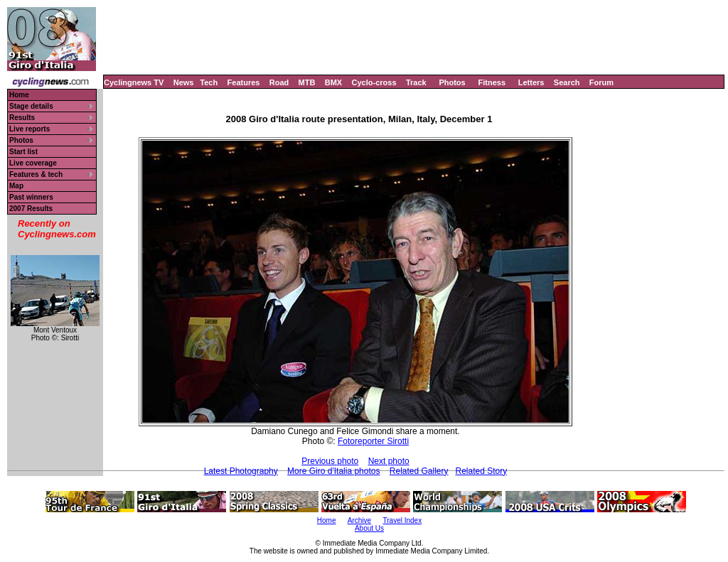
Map (16, 186)
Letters (531, 82)
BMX (333, 82)
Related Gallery (419, 471)
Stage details (31, 106)
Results (22, 118)
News (184, 82)
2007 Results (31, 209)
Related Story (482, 471)
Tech (209, 82)
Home (19, 95)
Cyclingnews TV (134, 82)
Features (244, 82)
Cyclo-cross (374, 82)
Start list (23, 152)
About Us (369, 528)
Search (567, 82)
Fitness (492, 82)
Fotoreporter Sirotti (373, 441)
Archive (359, 520)
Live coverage (33, 163)
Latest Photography (241, 471)
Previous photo (330, 461)
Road (279, 82)
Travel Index (403, 520)
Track (416, 82)
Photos (452, 82)
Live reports (30, 129)
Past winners (31, 197)
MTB (307, 82)
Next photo (389, 461)
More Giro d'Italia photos (333, 471)
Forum (601, 82)
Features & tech (36, 174)
